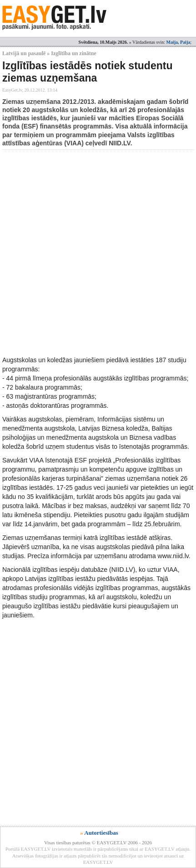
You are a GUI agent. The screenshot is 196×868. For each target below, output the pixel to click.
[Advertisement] (98, 253)
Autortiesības (101, 833)
